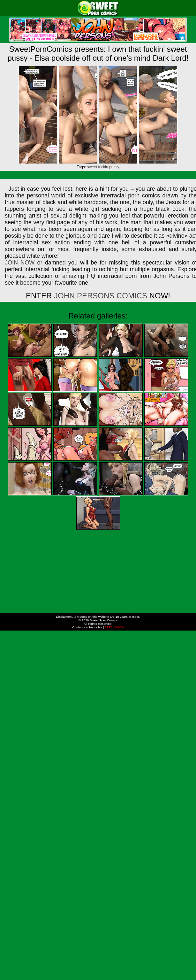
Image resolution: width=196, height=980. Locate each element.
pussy (114, 167)
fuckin (103, 167)
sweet (92, 167)
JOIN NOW (20, 263)
